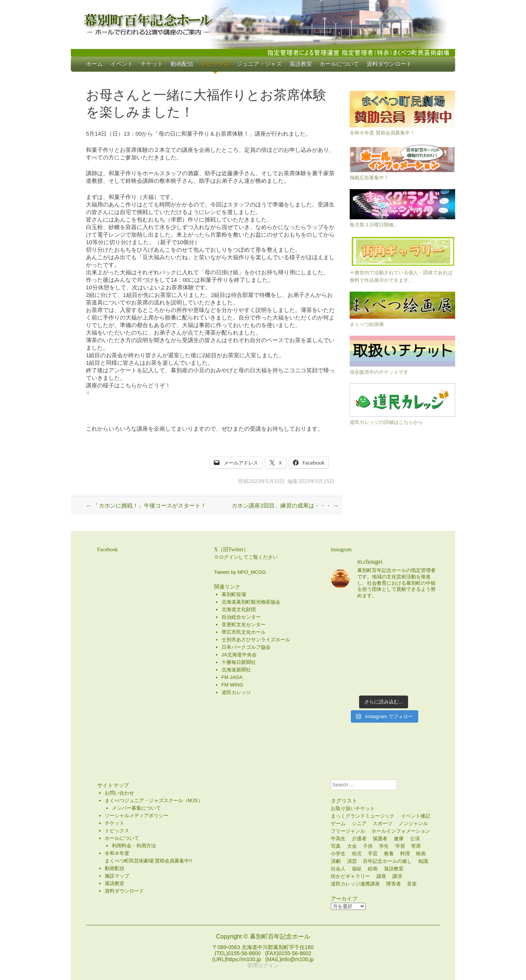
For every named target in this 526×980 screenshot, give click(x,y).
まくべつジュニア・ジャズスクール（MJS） (154, 800)
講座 (381, 876)
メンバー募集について (136, 808)
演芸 (352, 861)
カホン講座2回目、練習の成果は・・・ (285, 505)
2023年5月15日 (267, 481)
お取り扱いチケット (353, 808)
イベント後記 (416, 816)
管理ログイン (263, 965)
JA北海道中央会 (239, 655)
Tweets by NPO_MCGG (240, 572)
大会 (352, 846)
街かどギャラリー (350, 876)
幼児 (357, 854)
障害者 (394, 884)
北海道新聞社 (236, 670)
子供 (368, 846)
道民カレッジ (236, 692)
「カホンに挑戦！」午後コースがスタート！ (146, 505)
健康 (399, 839)
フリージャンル (348, 831)
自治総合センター (241, 617)
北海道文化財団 (239, 609)
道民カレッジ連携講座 (355, 884)
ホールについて (339, 64)
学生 (384, 846)
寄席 (416, 846)
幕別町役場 (234, 594)
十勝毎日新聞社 (239, 662)
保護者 (380, 839)
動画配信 (182, 64)
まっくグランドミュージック (363, 816)
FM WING (232, 685)
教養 (389, 854)
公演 (415, 839)
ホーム (94, 64)
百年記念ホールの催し (387, 861)
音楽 (412, 884)
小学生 (338, 854)
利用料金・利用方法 (134, 846)
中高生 (338, 839)
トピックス (215, 64)
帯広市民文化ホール (244, 632)
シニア (359, 823)
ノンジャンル (413, 823)
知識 (423, 861)
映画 (421, 854)
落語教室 (301, 64)
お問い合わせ (119, 793)
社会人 (338, 869)
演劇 (336, 861)
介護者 (359, 839)
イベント (122, 64)
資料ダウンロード (389, 64)
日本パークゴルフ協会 (246, 647)
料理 (405, 854)
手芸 (373, 854)
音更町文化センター (244, 625)
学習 (400, 846)
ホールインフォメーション (401, 831)
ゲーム (338, 823)
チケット (152, 64)
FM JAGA (232, 677)
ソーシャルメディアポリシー (137, 816)
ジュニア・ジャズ (259, 64)
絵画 (373, 869)
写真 (336, 846)
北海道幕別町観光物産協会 (251, 602)
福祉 (357, 869)
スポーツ (382, 823)
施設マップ (117, 876)
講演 (397, 876)
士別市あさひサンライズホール (256, 640)
